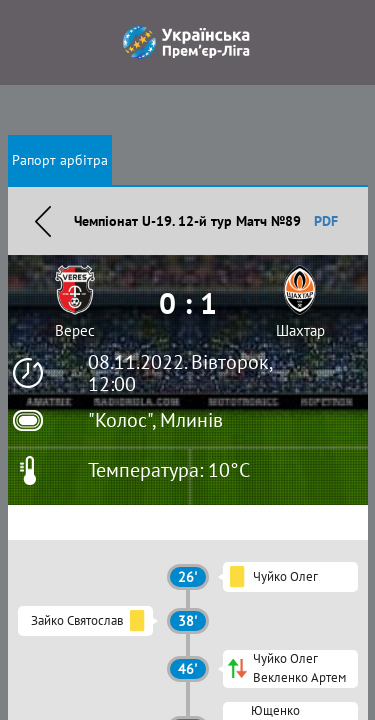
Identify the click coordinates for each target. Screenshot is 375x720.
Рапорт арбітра (60, 160)
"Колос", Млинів (155, 420)
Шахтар (300, 330)
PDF (326, 221)
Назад (43, 221)
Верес (75, 330)
